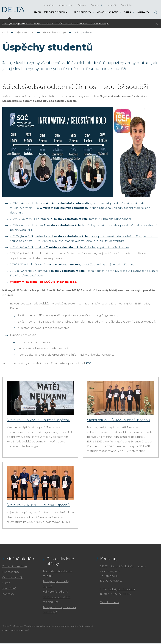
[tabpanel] (61, 24)
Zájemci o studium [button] (56, 12)
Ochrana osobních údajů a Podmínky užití (72, 627)
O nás (6, 584)
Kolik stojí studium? (56, 593)
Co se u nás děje (13, 578)
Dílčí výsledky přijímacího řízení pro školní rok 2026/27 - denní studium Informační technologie (56, 24)
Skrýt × (157, 24)
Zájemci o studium (15, 567)
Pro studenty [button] (83, 12)
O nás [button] (128, 12)
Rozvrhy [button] (95, 5)
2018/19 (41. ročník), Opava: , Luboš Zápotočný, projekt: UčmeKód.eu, (72, 265)
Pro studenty (11, 573)
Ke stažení (9, 589)
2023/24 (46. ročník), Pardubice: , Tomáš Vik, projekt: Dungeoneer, (71, 219)
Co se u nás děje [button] (108, 12)
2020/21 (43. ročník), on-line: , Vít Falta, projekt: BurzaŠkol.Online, (70, 247)
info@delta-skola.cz (122, 590)
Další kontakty (109, 603)
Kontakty (8, 595)
